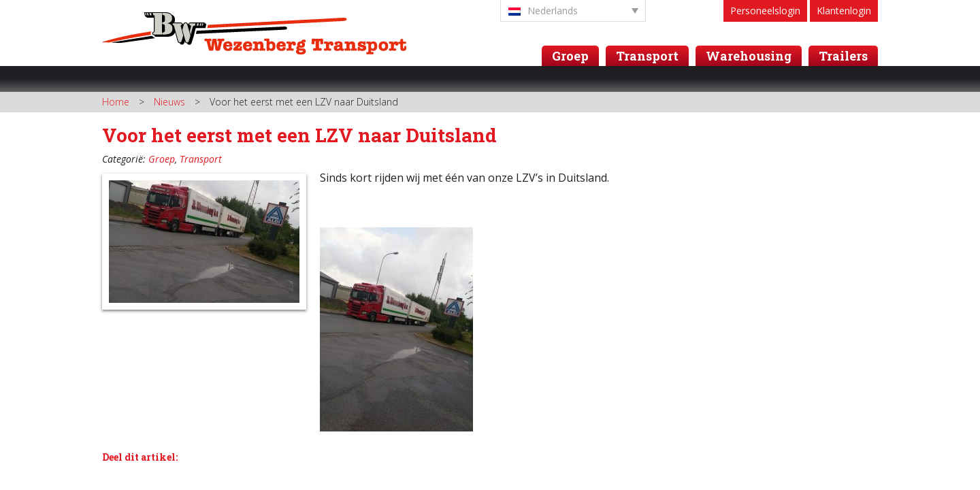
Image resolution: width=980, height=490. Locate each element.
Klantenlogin (844, 11)
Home (116, 102)
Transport (647, 56)
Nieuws (169, 102)
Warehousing (749, 56)
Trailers (843, 56)
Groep (570, 56)
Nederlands (543, 11)
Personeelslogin (765, 11)
